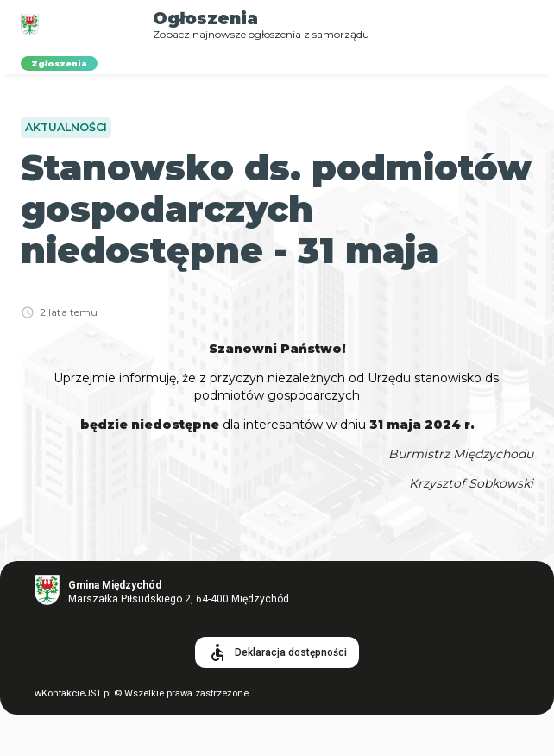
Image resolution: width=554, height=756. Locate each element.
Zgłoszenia (59, 63)
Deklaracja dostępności (277, 652)
